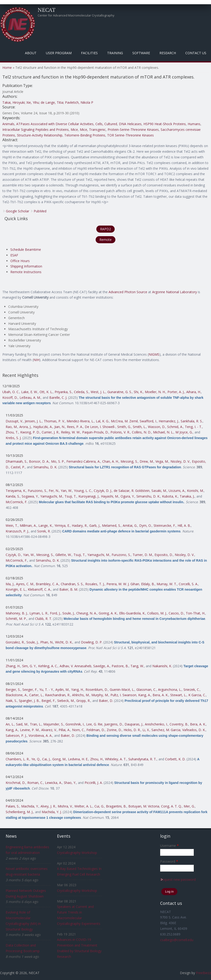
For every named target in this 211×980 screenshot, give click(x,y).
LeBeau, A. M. (30, 397)
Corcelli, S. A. (188, 584)
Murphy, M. (100, 695)
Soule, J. (68, 613)
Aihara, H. (194, 392)
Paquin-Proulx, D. (95, 432)
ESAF (14, 255)
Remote (105, 240)
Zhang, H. (13, 666)
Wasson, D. (157, 427)
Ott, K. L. (46, 392)
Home (7, 68)
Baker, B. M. (69, 589)
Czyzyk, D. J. (103, 491)
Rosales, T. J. (95, 584)
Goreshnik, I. (75, 724)
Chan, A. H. (110, 461)
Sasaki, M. (159, 491)
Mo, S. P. (58, 461)
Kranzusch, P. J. (17, 531)
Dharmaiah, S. (16, 461)
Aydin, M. (62, 690)
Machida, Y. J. (52, 812)
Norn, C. (78, 730)
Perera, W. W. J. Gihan (123, 584)
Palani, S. (12, 806)
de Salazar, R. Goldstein (132, 491)
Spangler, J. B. (29, 701)
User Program (59, 53)
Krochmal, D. (16, 783)
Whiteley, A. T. (116, 759)
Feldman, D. (96, 730)
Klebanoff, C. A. (39, 589)
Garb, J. (95, 525)
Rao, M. (12, 427)
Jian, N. (60, 427)
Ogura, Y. (128, 496)
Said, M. (22, 724)
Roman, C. (35, 783)
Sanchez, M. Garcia (166, 730)
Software (141, 53)
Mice (74, 130)
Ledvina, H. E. (78, 759)
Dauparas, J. (134, 724)
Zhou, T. (12, 432)
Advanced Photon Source (128, 292)
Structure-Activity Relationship (40, 135)
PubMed (40, 211)
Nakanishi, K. (162, 666)
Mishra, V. (65, 806)
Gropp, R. (83, 701)
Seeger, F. (30, 690)
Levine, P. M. (30, 730)
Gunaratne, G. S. (120, 392)
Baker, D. (106, 701)
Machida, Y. (30, 806)
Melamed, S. (111, 525)
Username (169, 846)
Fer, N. (54, 491)
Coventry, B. (179, 724)
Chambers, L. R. (18, 759)
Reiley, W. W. (71, 432)
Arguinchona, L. (170, 690)
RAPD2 (105, 229)
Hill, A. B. (184, 525)
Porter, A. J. (176, 392)
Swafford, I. (148, 421)
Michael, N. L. (163, 432)
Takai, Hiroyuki (14, 102)
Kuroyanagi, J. (89, 496)
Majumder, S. (53, 724)
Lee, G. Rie (94, 724)
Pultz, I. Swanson (123, 695)
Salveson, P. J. (16, 735)
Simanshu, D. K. (45, 467)
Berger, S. (13, 690)
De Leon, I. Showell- (100, 427)
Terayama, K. (16, 491)
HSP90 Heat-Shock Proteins (165, 124)
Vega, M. (162, 461)
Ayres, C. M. (25, 584)
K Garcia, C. (197, 695)
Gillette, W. (63, 555)
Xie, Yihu (33, 102)
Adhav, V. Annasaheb (75, 666)
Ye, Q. (36, 759)
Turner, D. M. (143, 555)
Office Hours (20, 261)
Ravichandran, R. (58, 695)
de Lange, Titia (52, 102)
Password (169, 861)
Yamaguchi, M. (51, 496)
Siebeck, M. (66, 701)
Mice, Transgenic (93, 130)
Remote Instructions (26, 272)
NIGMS (154, 354)
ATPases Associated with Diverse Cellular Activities (55, 124)
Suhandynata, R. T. (142, 759)
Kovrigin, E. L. (16, 589)
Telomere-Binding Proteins (85, 135)
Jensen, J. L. (33, 421)
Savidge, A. (101, 666)
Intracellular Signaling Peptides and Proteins (36, 130)
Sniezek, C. (192, 690)
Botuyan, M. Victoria (144, 806)
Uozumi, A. (177, 491)
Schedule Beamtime (26, 249)
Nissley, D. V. (180, 461)
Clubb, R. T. (44, 619)
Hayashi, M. (110, 496)
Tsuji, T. (71, 496)
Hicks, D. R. (132, 730)
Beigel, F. (48, 701)
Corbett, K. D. (175, 759)
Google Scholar (18, 211)
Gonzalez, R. (15, 642)
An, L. (10, 724)
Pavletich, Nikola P (79, 102)
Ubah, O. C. (11, 392)
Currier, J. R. (50, 432)
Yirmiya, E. (62, 525)
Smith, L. (139, 427)
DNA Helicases (130, 124)
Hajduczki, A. (43, 427)
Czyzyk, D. (13, 555)
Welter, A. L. (83, 806)
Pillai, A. (64, 730)
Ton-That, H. (195, 613)
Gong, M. (59, 759)
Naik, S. (11, 701)
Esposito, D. (164, 555)
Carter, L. (36, 695)
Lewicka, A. (53, 783)
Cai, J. (46, 759)
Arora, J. (25, 427)
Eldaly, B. (148, 584)
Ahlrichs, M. (81, 695)
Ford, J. (55, 613)
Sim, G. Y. (29, 666)
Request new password (178, 879)
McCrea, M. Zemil (124, 421)
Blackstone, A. (16, 695)
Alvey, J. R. (48, 806)
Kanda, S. (13, 496)
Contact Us (196, 53)
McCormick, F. (16, 502)
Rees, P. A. (75, 427)
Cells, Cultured (106, 124)
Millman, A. (28, 525)
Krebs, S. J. (14, 438)
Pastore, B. (120, 666)
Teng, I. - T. (193, 427)
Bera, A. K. (160, 695)
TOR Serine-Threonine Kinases (130, 135)
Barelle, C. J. (58, 397)
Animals (8, 124)
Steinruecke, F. (165, 525)
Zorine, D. (114, 730)
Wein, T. (12, 525)
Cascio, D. (176, 613)
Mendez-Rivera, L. (80, 421)
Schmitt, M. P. (16, 619)
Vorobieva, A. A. (40, 735)
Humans (194, 124)
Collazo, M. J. (157, 613)
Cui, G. (99, 806)
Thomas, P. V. (54, 421)
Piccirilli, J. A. (94, 783)
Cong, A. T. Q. (171, 806)
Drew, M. (147, 461)
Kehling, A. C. (48, 666)
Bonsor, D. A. (39, 461)
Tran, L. (36, 724)
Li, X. (146, 730)
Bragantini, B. (116, 806)
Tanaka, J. (187, 496)
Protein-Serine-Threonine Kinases (133, 130)
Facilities (89, 53)
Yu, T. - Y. (46, 690)
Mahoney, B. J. (17, 613)
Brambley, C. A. (47, 584)
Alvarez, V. (49, 730)
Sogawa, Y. (30, 496)
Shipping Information (26, 266)
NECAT (47, 10)
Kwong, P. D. (30, 432)
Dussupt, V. (14, 421)
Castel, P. (18, 467)
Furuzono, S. (37, 491)
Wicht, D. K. (64, 642)
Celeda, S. (81, 392)
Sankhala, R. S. (192, 421)
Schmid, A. (175, 427)
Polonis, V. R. (120, 432)
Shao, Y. (70, 783)
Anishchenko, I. (156, 724)
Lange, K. (45, 525)
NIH (36, 360)
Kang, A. (144, 695)
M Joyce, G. (184, 432)
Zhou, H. (97, 759)
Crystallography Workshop (77, 853)
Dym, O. (145, 525)
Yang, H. (77, 690)
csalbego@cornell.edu (177, 940)
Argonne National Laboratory (174, 292)
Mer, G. (189, 806)
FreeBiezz (203, 973)
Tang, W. (137, 666)
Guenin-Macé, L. (122, 690)
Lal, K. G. (102, 421)
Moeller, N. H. (155, 392)
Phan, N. (47, 642)
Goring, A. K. (108, 613)
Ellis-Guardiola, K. (132, 613)
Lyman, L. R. (39, 613)
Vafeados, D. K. (194, 730)
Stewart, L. (178, 695)
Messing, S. (129, 461)
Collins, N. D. (142, 432)
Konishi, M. (195, 491)
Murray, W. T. (167, 584)
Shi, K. (138, 392)
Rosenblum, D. (97, 690)
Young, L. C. (83, 491)
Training (115, 53)
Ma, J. (10, 584)
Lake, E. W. (29, 392)
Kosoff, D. (10, 397)
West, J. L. (98, 392)
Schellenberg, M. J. (19, 812)
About (31, 53)
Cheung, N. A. (87, 613)
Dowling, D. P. (92, 642)
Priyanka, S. (63, 392)
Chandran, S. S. (72, 584)
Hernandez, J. (169, 421)
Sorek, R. (44, 531)
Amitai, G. (130, 525)
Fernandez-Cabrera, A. (83, 461)
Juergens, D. (114, 724)
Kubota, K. (170, 496)
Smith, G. (124, 427)
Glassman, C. (146, 690)
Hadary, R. (80, 525)
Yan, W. (66, 491)
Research (168, 53)
